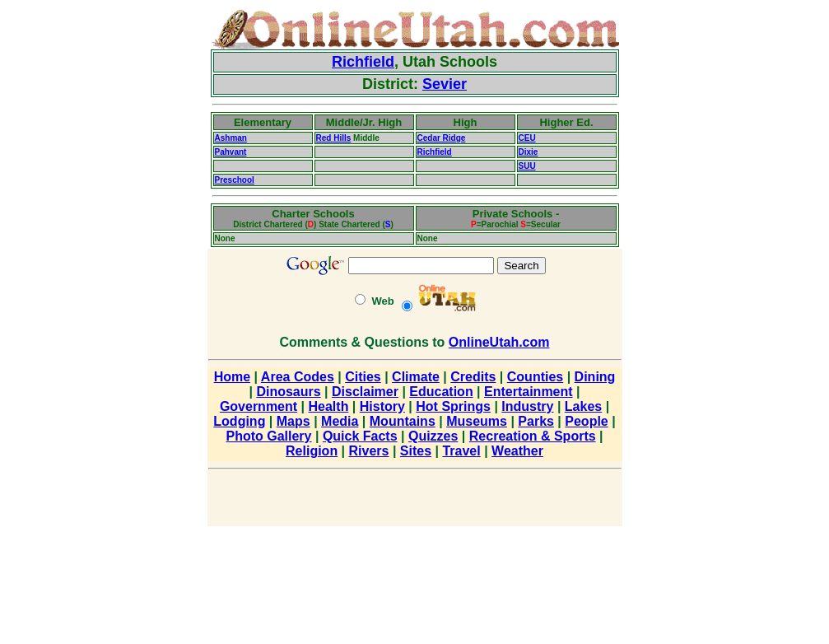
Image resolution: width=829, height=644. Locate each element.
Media (340, 421)
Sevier (445, 84)
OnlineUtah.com (499, 342)
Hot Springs (453, 406)
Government (258, 406)
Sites (416, 451)
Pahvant (231, 152)
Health (329, 406)
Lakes (583, 406)
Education (441, 392)
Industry (527, 406)
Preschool (235, 180)
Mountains (403, 421)
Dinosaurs (288, 392)
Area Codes (298, 377)
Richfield (363, 62)
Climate (416, 377)
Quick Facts (360, 436)
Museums (477, 421)
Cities (363, 377)
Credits (473, 377)
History (382, 406)
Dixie (529, 152)
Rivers (369, 451)
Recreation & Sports (533, 436)
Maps (293, 421)
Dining (595, 377)
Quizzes (433, 436)
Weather (517, 451)
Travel (461, 451)
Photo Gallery (268, 436)
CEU (527, 138)
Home (232, 377)
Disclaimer (365, 392)
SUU (527, 166)
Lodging (239, 421)
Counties (535, 377)
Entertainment (529, 392)
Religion (312, 451)
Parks (536, 421)
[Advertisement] (156, 255)
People (586, 421)
